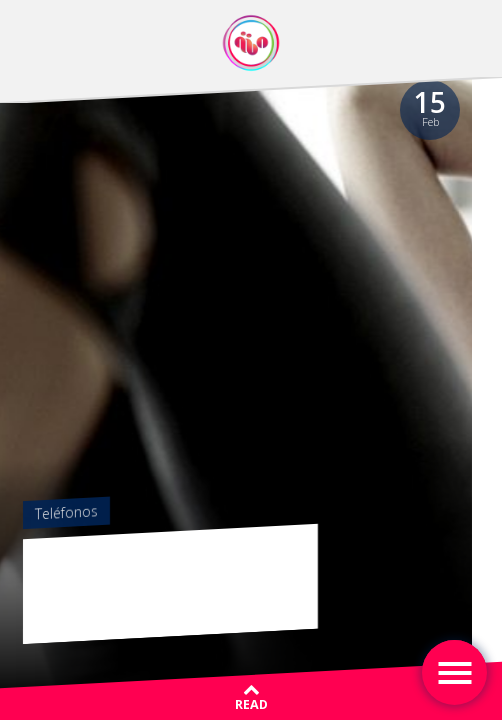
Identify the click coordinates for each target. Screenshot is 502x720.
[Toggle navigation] (454, 672)
